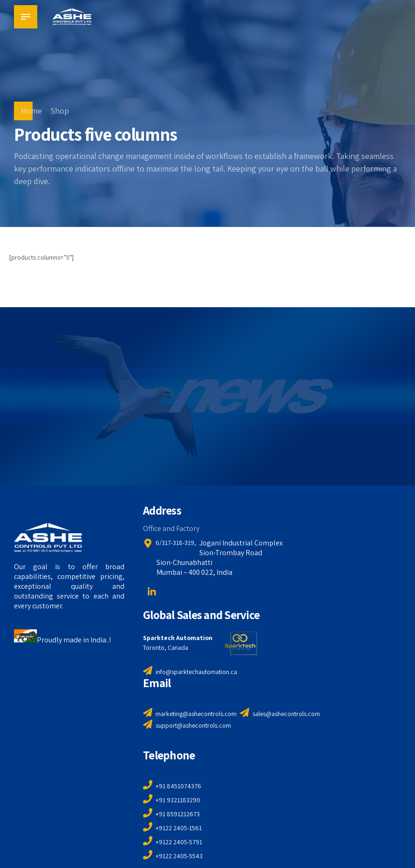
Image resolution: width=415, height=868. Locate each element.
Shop (60, 111)
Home (31, 111)
